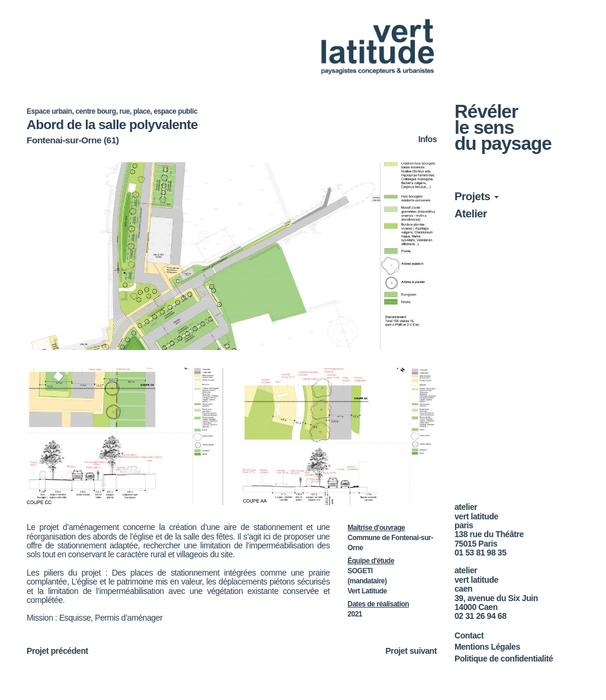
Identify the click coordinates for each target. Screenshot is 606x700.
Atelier (471, 213)
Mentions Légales (487, 647)
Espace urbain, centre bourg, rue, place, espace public (112, 111)
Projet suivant (411, 651)
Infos (428, 139)
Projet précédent (57, 651)
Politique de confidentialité (504, 659)
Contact (469, 635)
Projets (477, 196)
